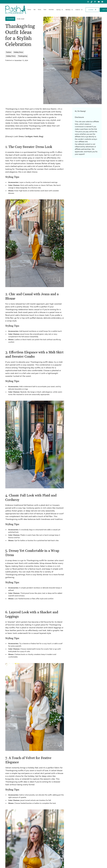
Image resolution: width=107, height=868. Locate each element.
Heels (36, 136)
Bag (41, 136)
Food (34, 10)
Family (39, 10)
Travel (45, 10)
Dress (21, 136)
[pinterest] (95, 2)
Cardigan (29, 136)
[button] (60, 10)
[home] (16, 10)
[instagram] (88, 2)
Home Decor (51, 10)
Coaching (58, 10)
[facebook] (102, 2)
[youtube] (99, 2)
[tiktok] (92, 2)
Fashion (29, 10)
